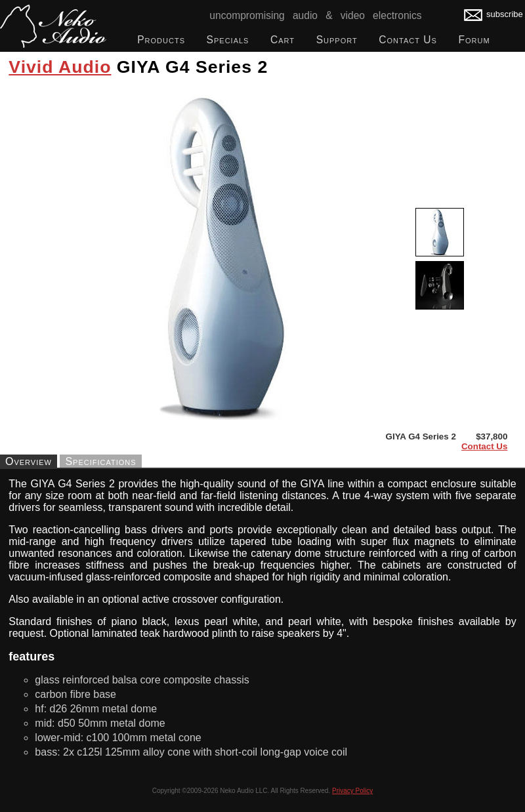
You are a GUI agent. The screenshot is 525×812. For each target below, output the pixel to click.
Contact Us (408, 40)
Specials (228, 40)
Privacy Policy (352, 791)
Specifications (100, 461)
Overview (29, 461)
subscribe (493, 14)
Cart (283, 40)
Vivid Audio (60, 67)
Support (337, 40)
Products (161, 40)
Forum (474, 40)
